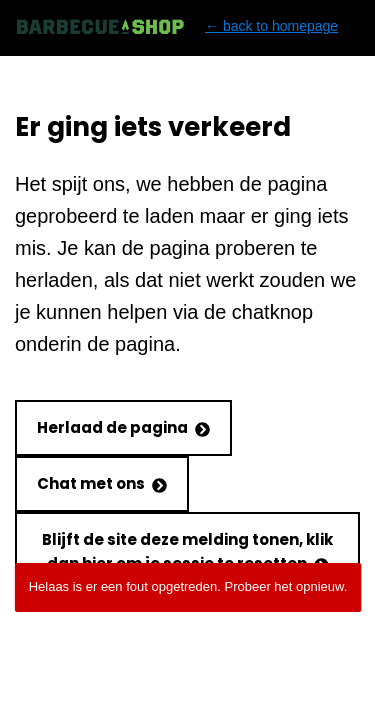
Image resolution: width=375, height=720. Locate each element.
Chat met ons (102, 483)
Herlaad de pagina (123, 427)
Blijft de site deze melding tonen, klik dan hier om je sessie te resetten (187, 551)
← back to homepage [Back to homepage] (176, 26)
